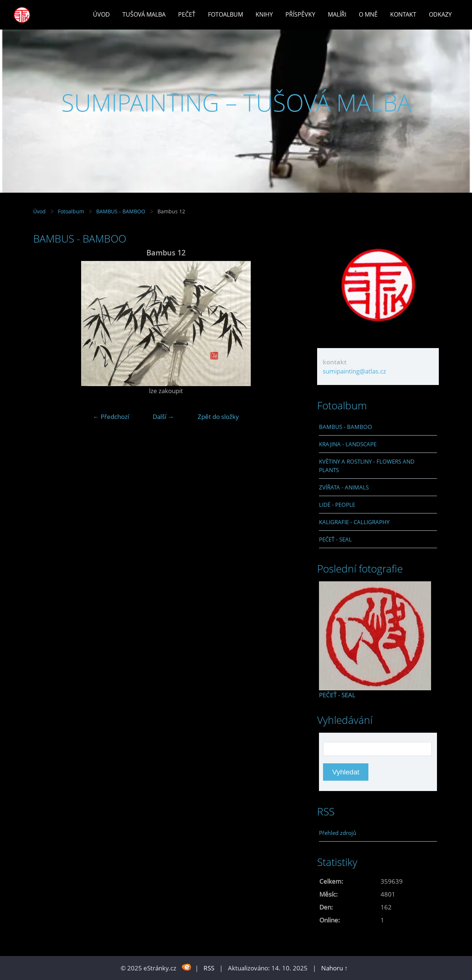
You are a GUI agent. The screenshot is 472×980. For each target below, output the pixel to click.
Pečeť (187, 14)
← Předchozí (111, 417)
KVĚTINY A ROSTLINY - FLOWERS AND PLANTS (367, 465)
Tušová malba (144, 14)
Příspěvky (300, 14)
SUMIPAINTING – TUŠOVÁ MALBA (236, 102)
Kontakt (403, 14)
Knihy (264, 14)
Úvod (101, 14)
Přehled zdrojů (338, 833)
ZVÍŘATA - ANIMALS (344, 487)
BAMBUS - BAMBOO (121, 211)
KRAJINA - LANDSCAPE (348, 444)
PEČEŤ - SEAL (335, 539)
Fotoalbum (225, 14)
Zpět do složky (218, 417)
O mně (368, 14)
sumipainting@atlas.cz (354, 371)
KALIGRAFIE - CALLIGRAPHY (354, 522)
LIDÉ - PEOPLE (337, 505)
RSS (209, 968)
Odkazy (440, 14)
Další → (163, 417)
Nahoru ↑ (334, 968)
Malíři (337, 14)
